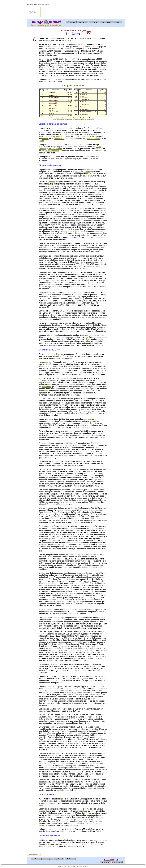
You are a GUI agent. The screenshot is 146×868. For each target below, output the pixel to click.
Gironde (54, 803)
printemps (43, 825)
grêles (54, 825)
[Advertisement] (83, 12)
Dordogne (43, 381)
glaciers (93, 174)
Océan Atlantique (82, 137)
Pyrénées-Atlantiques (62, 137)
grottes (56, 842)
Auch (75, 118)
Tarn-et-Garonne (55, 149)
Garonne (51, 182)
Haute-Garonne (93, 139)
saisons (78, 817)
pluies (85, 811)
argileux (93, 421)
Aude (42, 141)
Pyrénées (64, 134)
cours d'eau (88, 176)
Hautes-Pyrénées (52, 151)
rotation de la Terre (71, 231)
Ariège (81, 378)
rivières (57, 354)
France (81, 38)
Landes (45, 139)
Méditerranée (59, 139)
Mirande (92, 118)
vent (92, 811)
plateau (78, 172)
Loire (41, 805)
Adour (88, 341)
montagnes (46, 387)
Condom (83, 118)
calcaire (87, 172)
